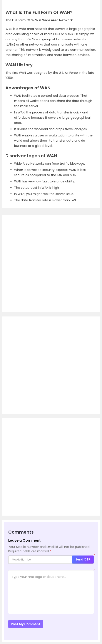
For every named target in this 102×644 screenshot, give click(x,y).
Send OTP (83, 559)
